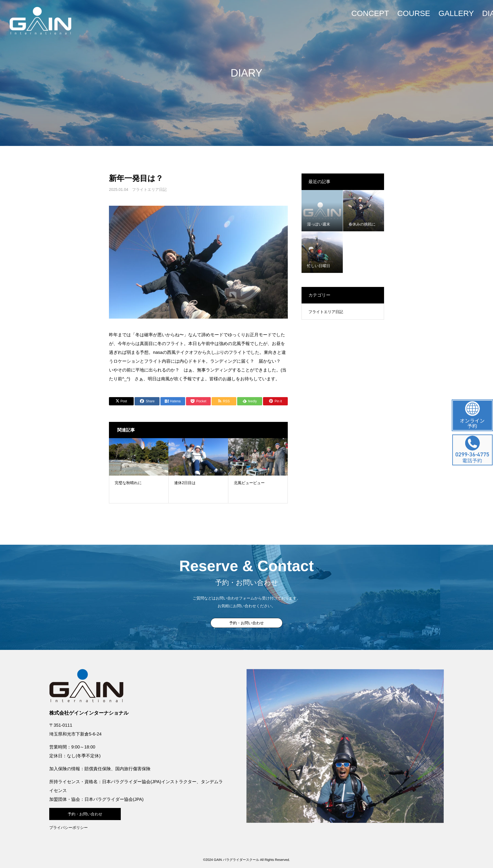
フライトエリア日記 (149, 189)
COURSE (414, 13)
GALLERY (456, 13)
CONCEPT (370, 13)
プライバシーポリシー (69, 827)
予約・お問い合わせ (246, 623)
